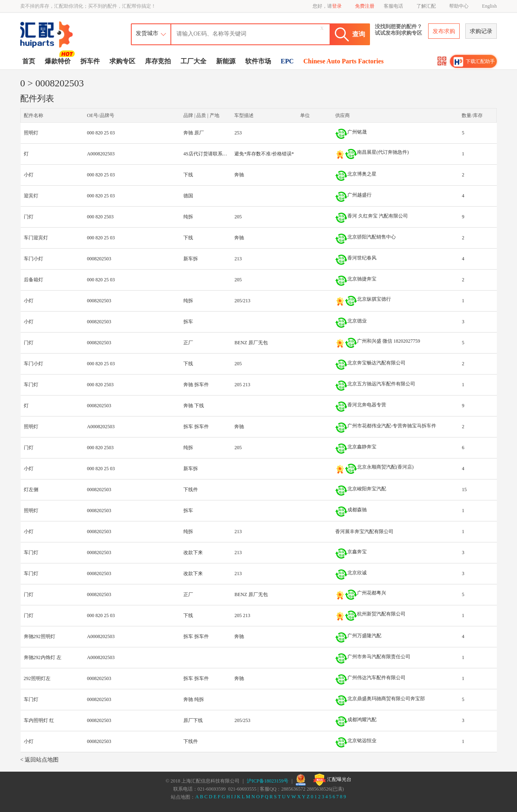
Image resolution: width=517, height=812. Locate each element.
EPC (287, 61)
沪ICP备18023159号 (268, 781)
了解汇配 (426, 6)
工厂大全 (193, 61)
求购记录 (481, 31)
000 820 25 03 (101, 133)
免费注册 (365, 6)
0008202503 (99, 259)
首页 (29, 61)
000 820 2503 (100, 217)
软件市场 (258, 61)
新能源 (226, 61)
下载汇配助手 (474, 62)
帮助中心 (459, 6)
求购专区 (122, 61)
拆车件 (90, 61)
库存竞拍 (158, 61)
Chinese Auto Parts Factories (344, 61)
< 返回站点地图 (39, 760)
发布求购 (444, 31)
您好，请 (327, 6)
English (489, 6)
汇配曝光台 (332, 780)
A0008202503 (101, 154)
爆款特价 (59, 61)
